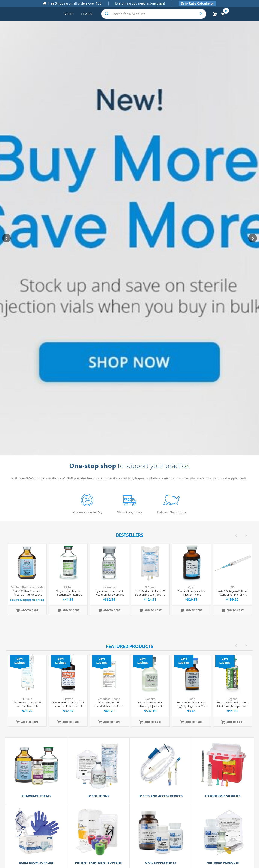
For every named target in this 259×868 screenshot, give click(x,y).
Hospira (150, 699)
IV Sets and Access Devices (161, 796)
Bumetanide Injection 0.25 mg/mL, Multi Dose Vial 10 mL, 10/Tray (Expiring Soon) (68, 705)
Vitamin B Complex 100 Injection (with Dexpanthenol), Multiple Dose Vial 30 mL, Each (191, 593)
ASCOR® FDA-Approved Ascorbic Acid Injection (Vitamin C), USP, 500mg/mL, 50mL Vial (27, 593)
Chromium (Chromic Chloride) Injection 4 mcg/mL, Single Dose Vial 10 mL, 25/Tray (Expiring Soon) (150, 705)
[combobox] (154, 14)
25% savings (20, 661)
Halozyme (109, 587)
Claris (191, 699)
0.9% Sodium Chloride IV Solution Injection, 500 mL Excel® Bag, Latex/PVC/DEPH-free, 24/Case (150, 593)
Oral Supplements (161, 862)
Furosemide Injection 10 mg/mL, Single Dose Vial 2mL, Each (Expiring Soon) (191, 705)
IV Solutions (98, 796)
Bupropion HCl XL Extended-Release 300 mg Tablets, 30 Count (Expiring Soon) (109, 705)
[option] (130, 691)
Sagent (232, 699)
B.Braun (150, 587)
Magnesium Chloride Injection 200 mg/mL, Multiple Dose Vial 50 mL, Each (68, 593)
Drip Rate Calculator (197, 3)
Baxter (68, 699)
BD (232, 587)
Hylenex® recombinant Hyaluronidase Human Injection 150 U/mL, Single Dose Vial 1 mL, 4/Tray (109, 593)
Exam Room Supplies (36, 862)
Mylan (68, 587)
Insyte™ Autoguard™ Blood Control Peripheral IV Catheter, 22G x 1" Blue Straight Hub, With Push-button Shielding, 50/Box (232, 593)
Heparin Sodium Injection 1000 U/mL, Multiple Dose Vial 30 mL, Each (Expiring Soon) (232, 705)
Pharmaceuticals (36, 796)
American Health (109, 699)
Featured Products (223, 862)
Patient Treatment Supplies (98, 862)
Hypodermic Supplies (223, 796)
